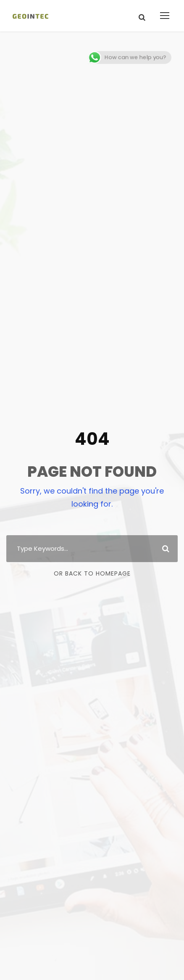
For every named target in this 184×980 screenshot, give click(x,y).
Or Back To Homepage (92, 573)
